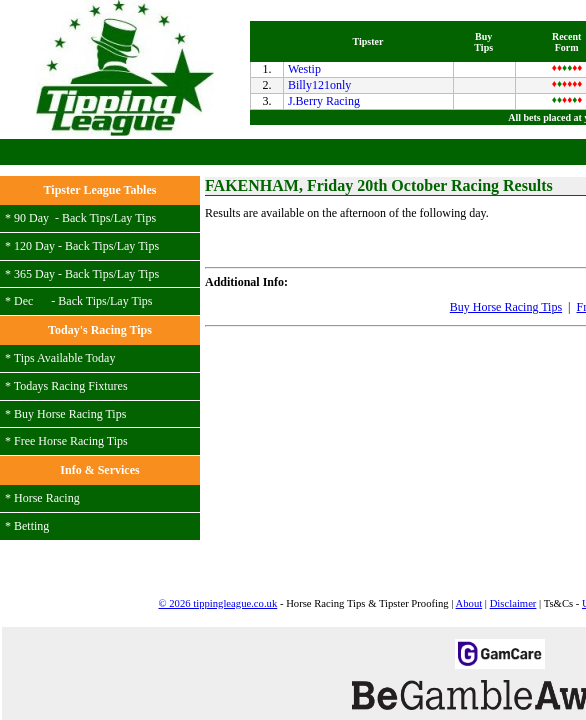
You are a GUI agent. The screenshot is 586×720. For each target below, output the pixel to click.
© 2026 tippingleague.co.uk (73, 514)
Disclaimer (369, 514)
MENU (552, 18)
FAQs (342, 525)
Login (516, 266)
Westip (44, 194)
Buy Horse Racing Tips (199, 421)
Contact (523, 514)
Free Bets (421, 421)
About (325, 514)
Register (561, 266)
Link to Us (300, 525)
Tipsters (482, 514)
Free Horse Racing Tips (327, 421)
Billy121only (59, 210)
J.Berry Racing (64, 226)
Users (450, 514)
